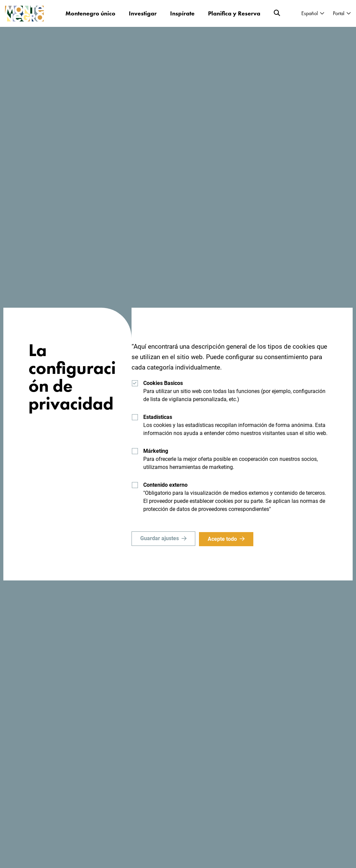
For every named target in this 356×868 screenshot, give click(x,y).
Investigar (143, 13)
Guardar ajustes (160, 539)
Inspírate (182, 13)
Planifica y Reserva (234, 13)
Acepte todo (223, 539)
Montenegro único (90, 13)
